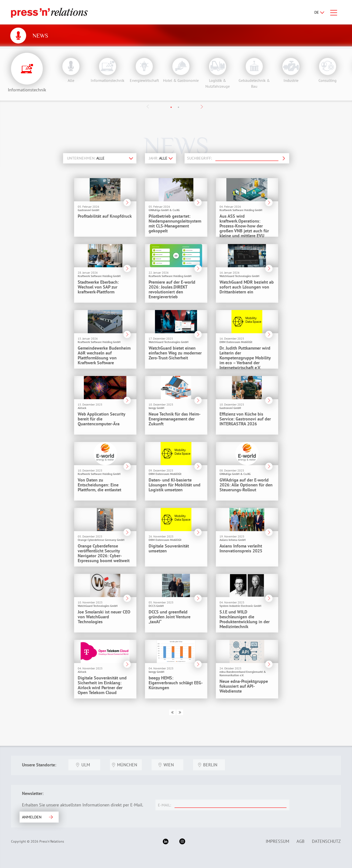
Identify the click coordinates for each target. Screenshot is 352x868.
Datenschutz (326, 841)
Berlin (210, 765)
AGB (301, 841)
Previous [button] (148, 107)
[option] (70, 69)
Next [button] (202, 107)
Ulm (86, 765)
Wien (169, 765)
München (127, 765)
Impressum (277, 841)
